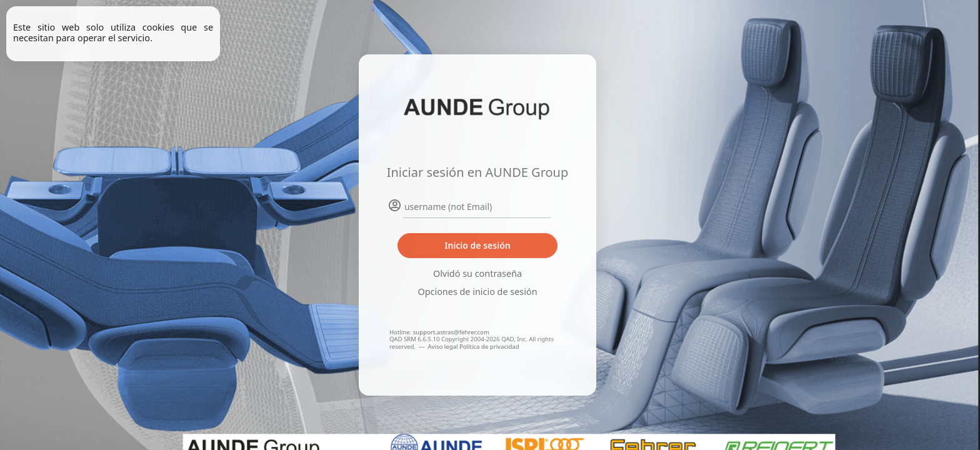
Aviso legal (443, 347)
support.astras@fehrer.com (451, 332)
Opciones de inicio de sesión (477, 292)
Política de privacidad (489, 347)
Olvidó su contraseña (477, 273)
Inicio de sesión (477, 245)
